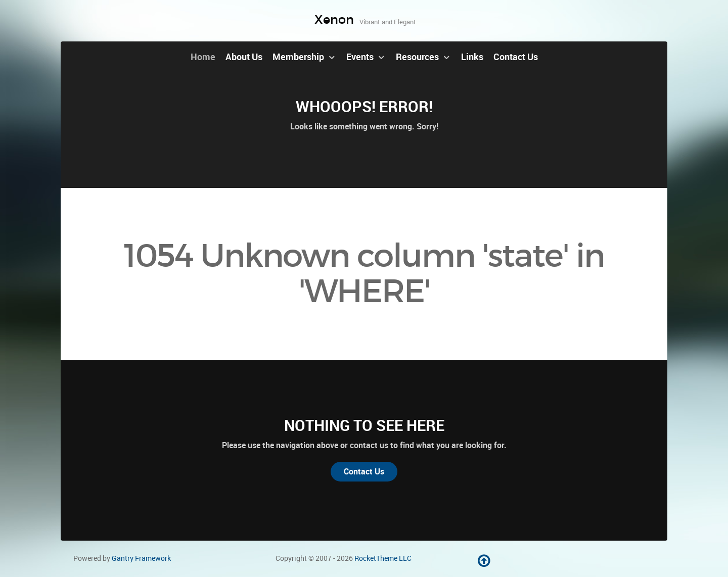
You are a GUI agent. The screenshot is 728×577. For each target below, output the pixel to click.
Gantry (141, 558)
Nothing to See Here (364, 425)
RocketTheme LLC (383, 558)
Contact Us (364, 472)
